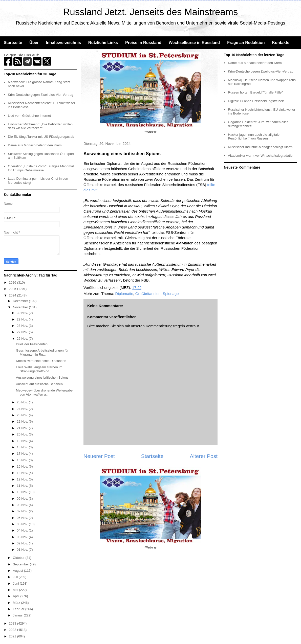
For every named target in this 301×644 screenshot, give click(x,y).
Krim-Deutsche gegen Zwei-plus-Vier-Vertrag (40, 95)
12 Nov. (23, 479)
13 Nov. (23, 473)
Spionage (171, 294)
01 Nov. (23, 550)
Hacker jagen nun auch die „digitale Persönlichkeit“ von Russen (254, 137)
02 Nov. (23, 543)
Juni (16, 583)
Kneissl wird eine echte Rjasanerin (41, 361)
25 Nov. (23, 402)
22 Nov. (23, 421)
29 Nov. (23, 319)
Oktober (19, 558)
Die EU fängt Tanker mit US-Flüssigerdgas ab (41, 137)
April (17, 596)
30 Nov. (23, 313)
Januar (18, 615)
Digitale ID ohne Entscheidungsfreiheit (256, 101)
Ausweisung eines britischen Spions (42, 377)
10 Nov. (23, 492)
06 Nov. (23, 518)
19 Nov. (23, 441)
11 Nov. (23, 486)
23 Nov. (23, 415)
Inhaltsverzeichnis (63, 43)
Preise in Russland (143, 43)
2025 (13, 289)
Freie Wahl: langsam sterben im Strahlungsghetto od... (39, 369)
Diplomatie (124, 294)
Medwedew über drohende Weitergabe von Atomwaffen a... (44, 392)
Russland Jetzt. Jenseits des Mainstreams (151, 12)
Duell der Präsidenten (32, 344)
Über (34, 43)
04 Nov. (23, 530)
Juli (16, 577)
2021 (13, 636)
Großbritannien (148, 294)
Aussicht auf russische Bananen (39, 384)
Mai (16, 590)
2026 (13, 282)
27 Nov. (23, 332)
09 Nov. (23, 499)
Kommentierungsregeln (165, 326)
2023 (13, 623)
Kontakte (281, 43)
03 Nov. (23, 537)
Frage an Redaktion (246, 43)
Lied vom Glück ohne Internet (29, 116)
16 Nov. (23, 460)
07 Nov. (23, 511)
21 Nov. (23, 428)
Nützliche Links (103, 43)
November (21, 307)
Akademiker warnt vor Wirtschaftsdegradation (261, 156)
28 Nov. (23, 326)
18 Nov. (23, 447)
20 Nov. (23, 434)
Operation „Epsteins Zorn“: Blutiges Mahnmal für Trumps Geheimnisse (41, 168)
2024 (13, 295)
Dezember (21, 301)
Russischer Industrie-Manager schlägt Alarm (260, 147)
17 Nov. (23, 454)
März (17, 603)
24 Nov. (23, 409)
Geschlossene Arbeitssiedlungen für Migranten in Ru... (42, 352)
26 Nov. (23, 339)
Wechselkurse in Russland (194, 43)
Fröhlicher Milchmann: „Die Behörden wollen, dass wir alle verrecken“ (41, 126)
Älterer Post (204, 456)
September (21, 564)
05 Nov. (23, 524)
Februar (19, 609)
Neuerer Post (99, 456)
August (18, 571)
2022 (13, 630)
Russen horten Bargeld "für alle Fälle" (255, 92)
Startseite (13, 43)
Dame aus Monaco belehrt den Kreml (35, 145)
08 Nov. (23, 505)
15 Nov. (23, 466)
